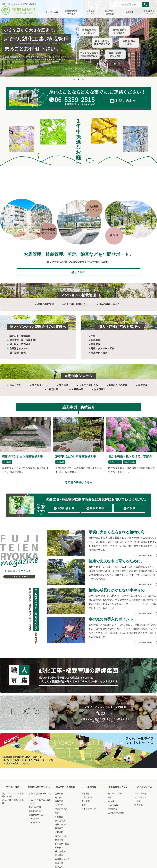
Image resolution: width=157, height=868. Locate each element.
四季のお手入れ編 (116, 818)
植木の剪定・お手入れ (110, 307)
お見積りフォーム (103, 392)
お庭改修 (7, 465)
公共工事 (59, 811)
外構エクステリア (63, 830)
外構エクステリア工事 (102, 351)
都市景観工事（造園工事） (23, 343)
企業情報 (92, 792)
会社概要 (86, 807)
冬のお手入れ (61, 815)
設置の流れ (144, 388)
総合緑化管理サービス (39, 792)
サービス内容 (12, 792)
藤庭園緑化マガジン (118, 792)
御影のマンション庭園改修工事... (24, 459)
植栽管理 (59, 845)
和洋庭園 (59, 822)
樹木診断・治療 (18, 356)
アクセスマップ (89, 815)
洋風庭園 (96, 347)
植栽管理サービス (37, 820)
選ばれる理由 (35, 813)
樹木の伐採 (113, 811)
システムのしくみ (89, 388)
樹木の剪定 (113, 815)
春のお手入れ (130, 465)
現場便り (59, 853)
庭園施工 (59, 834)
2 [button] (78, 79)
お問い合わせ (141, 799)
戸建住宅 (59, 838)
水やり (111, 807)
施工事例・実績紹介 (65, 792)
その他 (58, 803)
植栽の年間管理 (46, 307)
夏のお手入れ (115, 465)
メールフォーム (145, 792)
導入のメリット (40, 388)
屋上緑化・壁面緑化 (20, 347)
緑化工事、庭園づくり (76, 307)
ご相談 (138, 807)
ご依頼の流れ (54, 392)
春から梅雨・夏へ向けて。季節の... (131, 459)
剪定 (93, 339)
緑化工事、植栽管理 (20, 339)
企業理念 (86, 799)
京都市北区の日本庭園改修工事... (77, 459)
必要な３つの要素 (118, 388)
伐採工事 (59, 807)
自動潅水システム (19, 351)
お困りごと (15, 388)
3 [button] (83, 79)
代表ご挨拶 (87, 803)
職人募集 (59, 861)
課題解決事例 (35, 816)
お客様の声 (77, 392)
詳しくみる (78, 274)
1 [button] (74, 79)
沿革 (84, 811)
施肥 (110, 803)
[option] (78, 38)
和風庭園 (96, 343)
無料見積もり (141, 803)
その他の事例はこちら (78, 487)
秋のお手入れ (61, 857)
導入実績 (64, 388)
